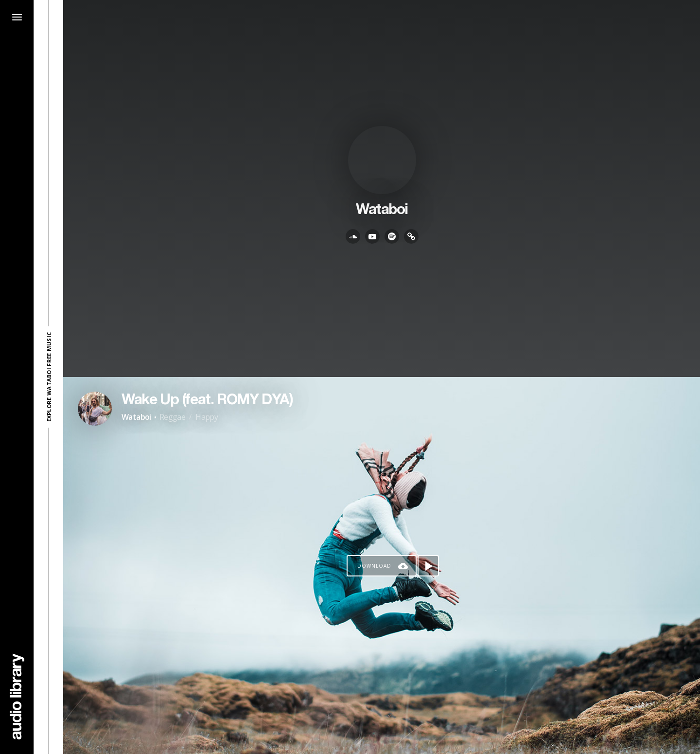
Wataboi (136, 417)
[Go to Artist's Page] (95, 409)
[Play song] (428, 566)
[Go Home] (17, 696)
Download (374, 566)
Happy (207, 417)
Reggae (172, 417)
